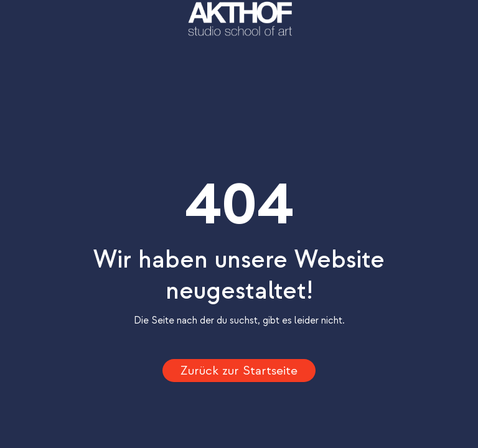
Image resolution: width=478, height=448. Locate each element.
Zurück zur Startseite (239, 371)
